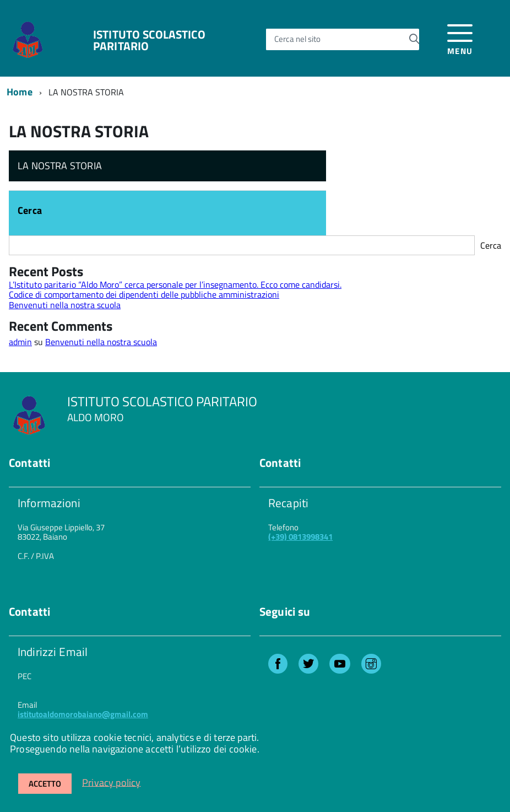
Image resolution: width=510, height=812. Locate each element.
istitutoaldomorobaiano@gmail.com (83, 714)
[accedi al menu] (460, 38)
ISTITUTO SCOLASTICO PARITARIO (149, 40)
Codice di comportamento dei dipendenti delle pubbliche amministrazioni (144, 294)
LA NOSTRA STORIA (60, 166)
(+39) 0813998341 (300, 537)
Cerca (30, 211)
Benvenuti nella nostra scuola (65, 305)
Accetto (45, 784)
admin (20, 342)
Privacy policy (112, 782)
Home (20, 92)
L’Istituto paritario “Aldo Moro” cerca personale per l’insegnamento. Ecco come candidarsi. (175, 284)
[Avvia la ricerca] (414, 39)
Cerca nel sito (297, 39)
